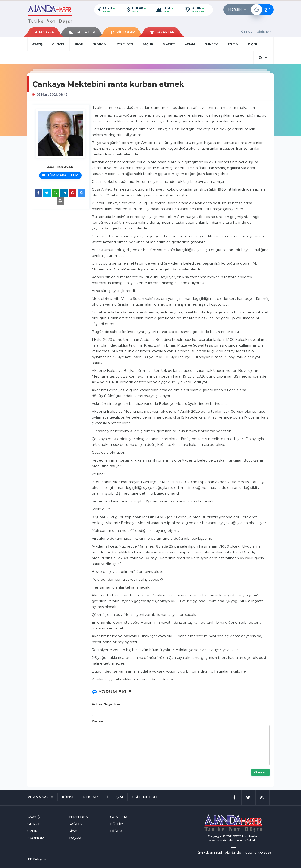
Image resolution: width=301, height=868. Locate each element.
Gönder (260, 772)
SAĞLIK (148, 44)
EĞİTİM (233, 44)
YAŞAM (190, 44)
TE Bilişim (37, 859)
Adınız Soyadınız (106, 704)
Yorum (97, 721)
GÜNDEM (211, 44)
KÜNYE (68, 797)
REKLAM (91, 797)
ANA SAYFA (44, 32)
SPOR (79, 44)
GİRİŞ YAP (264, 32)
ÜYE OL (247, 32)
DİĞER (253, 44)
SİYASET (169, 44)
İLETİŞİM (115, 797)
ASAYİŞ (37, 44)
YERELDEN (125, 44)
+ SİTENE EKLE (145, 797)
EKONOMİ (100, 44)
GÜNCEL (58, 44)
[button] (238, 10)
